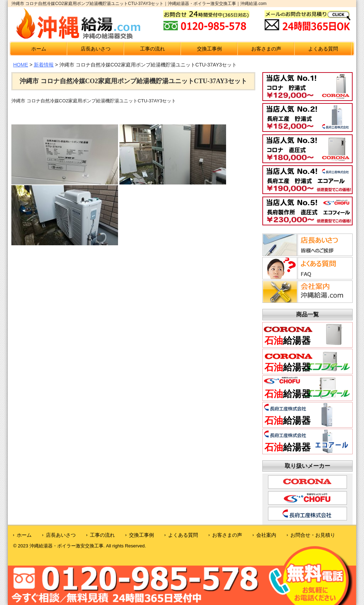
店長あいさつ (96, 49)
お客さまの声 (266, 49)
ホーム (39, 49)
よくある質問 (323, 49)
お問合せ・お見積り (313, 535)
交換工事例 (209, 49)
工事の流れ (152, 49)
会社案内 (266, 535)
